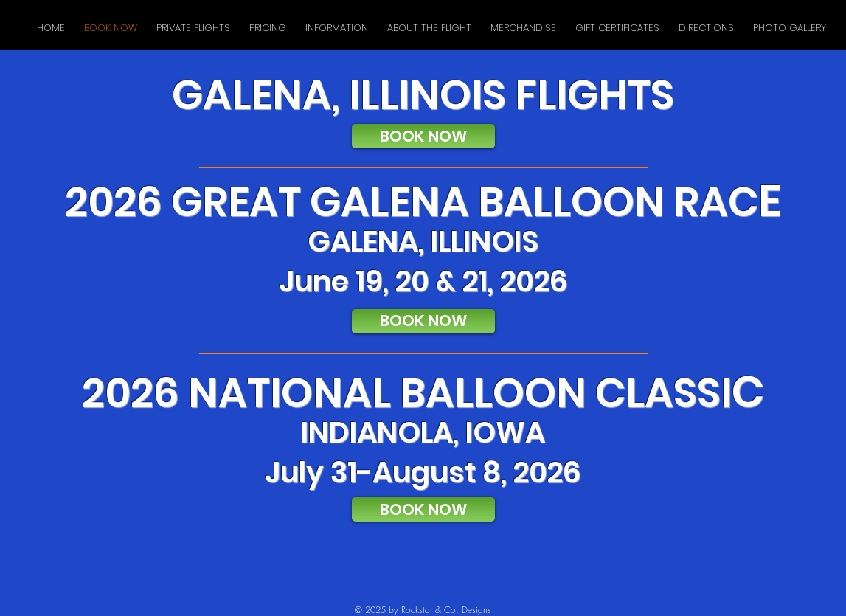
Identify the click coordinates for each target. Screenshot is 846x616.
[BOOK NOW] (423, 136)
